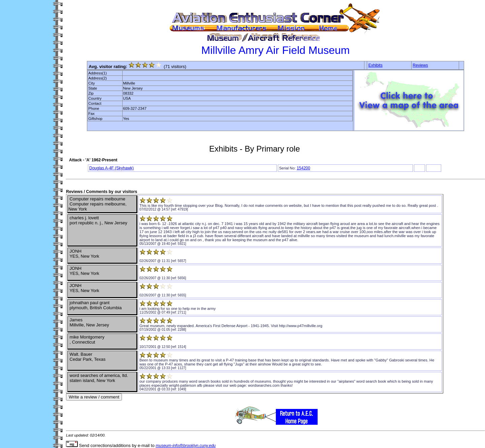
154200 (303, 168)
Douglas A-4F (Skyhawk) (111, 168)
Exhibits (376, 65)
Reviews (420, 65)
